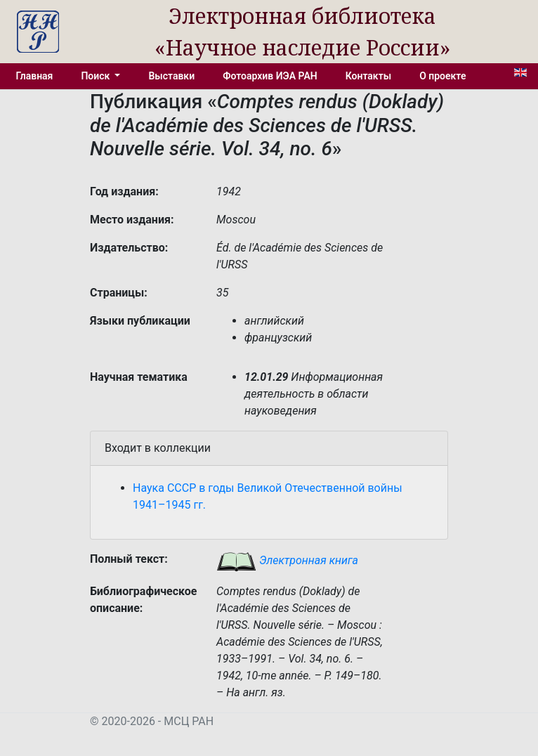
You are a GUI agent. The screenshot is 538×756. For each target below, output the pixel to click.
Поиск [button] (96, 76)
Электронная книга (287, 560)
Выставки (171, 76)
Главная (35, 76)
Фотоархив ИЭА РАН (270, 76)
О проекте (442, 76)
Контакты (368, 76)
